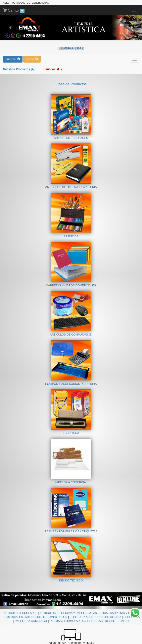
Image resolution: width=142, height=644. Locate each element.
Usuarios (53, 69)
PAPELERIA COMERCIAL (31, 621)
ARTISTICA (100, 613)
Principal (13, 59)
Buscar (32, 59)
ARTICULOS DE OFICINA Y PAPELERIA (65, 613)
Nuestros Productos (20, 69)
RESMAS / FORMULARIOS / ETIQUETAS (76, 621)
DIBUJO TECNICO (117, 621)
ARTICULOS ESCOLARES (20, 613)
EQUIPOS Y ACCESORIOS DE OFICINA (95, 617)
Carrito (14, 11)
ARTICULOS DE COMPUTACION (46, 617)
